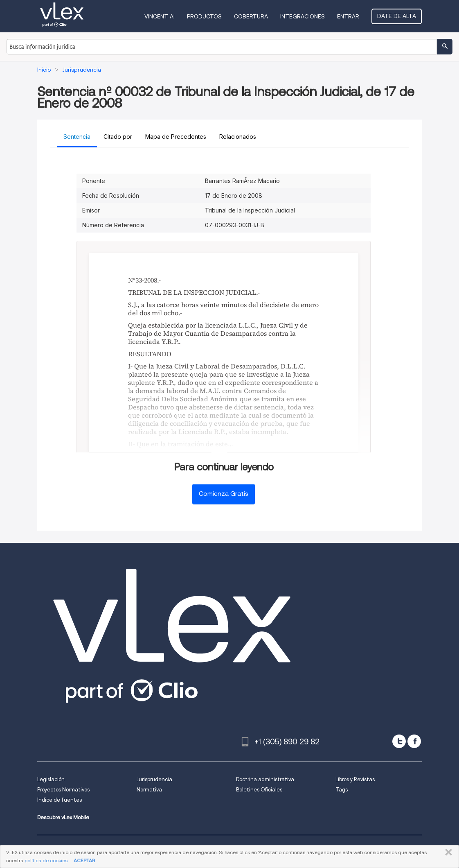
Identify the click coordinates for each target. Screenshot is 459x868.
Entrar (348, 16)
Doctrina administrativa (265, 779)
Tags (342, 790)
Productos (204, 16)
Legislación (51, 779)
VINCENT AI (160, 16)
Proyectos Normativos (63, 790)
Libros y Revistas (355, 779)
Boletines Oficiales (259, 790)
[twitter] (399, 741)
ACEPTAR (84, 860)
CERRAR (447, 852)
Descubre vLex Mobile (63, 817)
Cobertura (251, 16)
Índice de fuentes (60, 800)
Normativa (149, 790)
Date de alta (397, 16)
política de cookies (46, 860)
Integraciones (303, 16)
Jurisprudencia (154, 779)
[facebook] (414, 741)
